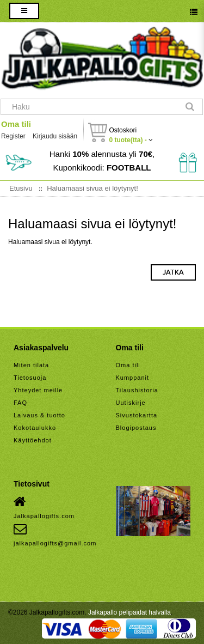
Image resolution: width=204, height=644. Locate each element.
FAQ (20, 403)
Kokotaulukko (35, 428)
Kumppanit (133, 378)
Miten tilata (31, 365)
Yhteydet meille (38, 390)
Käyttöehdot (33, 440)
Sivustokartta (137, 415)
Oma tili (16, 124)
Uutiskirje (131, 403)
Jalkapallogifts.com (44, 507)
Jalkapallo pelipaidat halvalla (129, 612)
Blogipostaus (136, 428)
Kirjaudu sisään (55, 136)
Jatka (173, 272)
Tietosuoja (30, 378)
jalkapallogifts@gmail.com (55, 534)
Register (13, 136)
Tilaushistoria (137, 390)
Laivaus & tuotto (39, 415)
